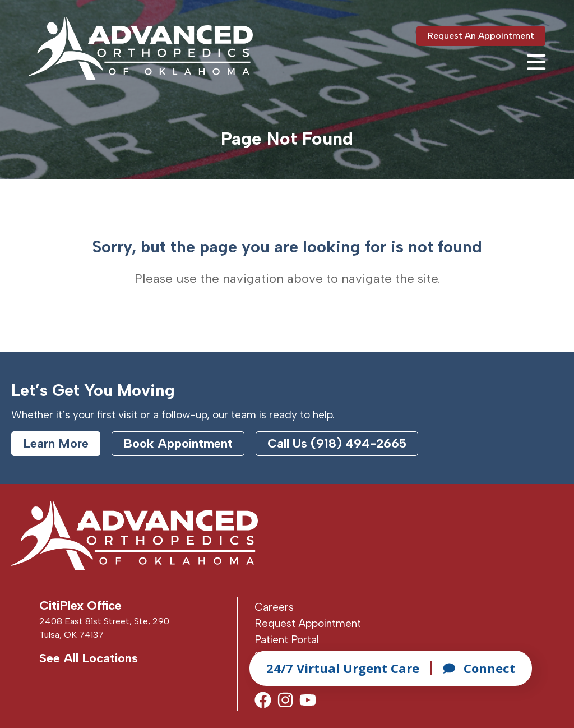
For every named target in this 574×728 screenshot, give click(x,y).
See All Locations (89, 658)
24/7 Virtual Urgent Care (343, 668)
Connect (479, 668)
